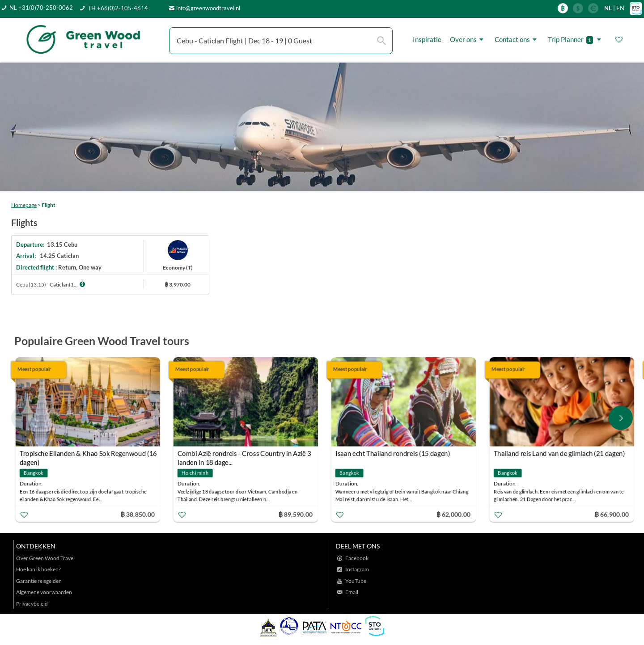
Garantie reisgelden (39, 581)
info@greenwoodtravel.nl (208, 8)
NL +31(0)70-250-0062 (41, 8)
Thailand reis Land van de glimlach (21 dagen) (559, 453)
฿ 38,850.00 (137, 514)
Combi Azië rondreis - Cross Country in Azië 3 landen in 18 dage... (244, 454)
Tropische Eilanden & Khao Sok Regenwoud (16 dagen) (88, 454)
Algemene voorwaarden (44, 592)
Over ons (468, 40)
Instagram (357, 569)
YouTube (356, 581)
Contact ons (517, 40)
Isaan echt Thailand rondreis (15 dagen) (393, 453)
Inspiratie (427, 39)
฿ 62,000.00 (453, 514)
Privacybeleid (32, 604)
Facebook (357, 558)
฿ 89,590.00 (296, 514)
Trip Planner (576, 40)
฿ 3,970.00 (178, 285)
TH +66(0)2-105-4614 (118, 8)
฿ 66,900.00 (611, 514)
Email (352, 592)
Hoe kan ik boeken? (38, 569)
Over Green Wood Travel (45, 558)
